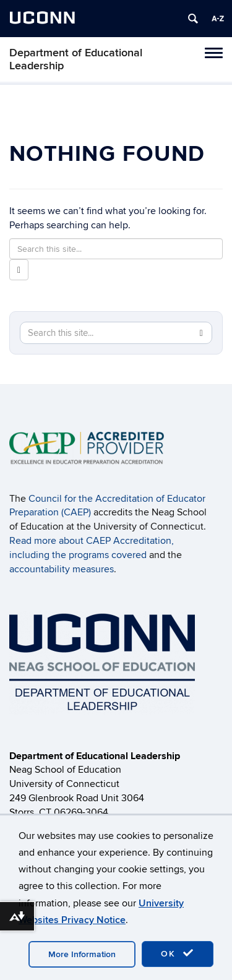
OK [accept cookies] (178, 953)
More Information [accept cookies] (82, 954)
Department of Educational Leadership (76, 59)
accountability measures (62, 569)
